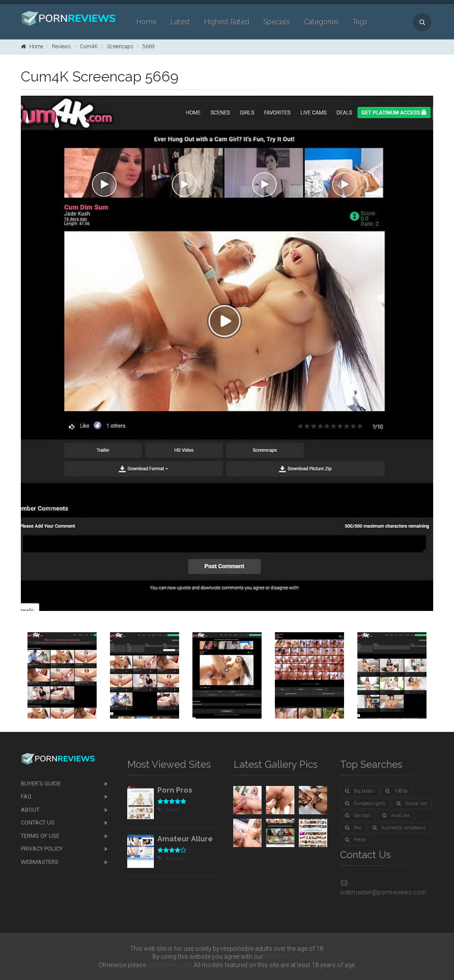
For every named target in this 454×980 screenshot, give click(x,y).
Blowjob (170, 858)
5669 (149, 47)
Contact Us (38, 822)
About (30, 810)
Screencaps (120, 47)
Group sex (412, 803)
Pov (353, 828)
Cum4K (89, 47)
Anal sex (396, 815)
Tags (360, 22)
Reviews (61, 47)
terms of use (282, 957)
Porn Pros (175, 790)
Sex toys (358, 815)
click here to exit (169, 965)
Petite (356, 840)
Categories (321, 22)
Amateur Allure (185, 839)
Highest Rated (227, 22)
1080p (396, 791)
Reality (168, 810)
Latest (180, 22)
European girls (365, 803)
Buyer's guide (41, 784)
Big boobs (360, 791)
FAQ (26, 796)
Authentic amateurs (399, 828)
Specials (277, 22)
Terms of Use (40, 836)
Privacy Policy (42, 849)
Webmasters (40, 862)
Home (147, 22)
